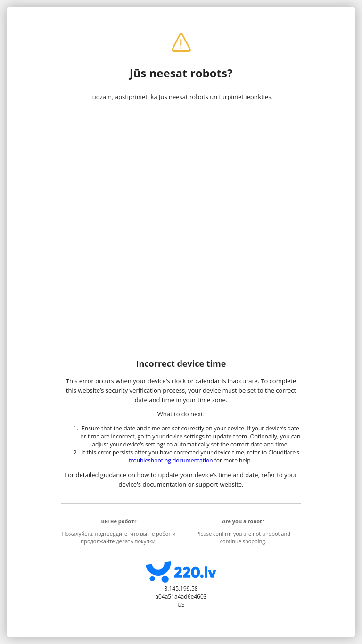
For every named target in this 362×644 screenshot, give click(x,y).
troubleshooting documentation (171, 460)
